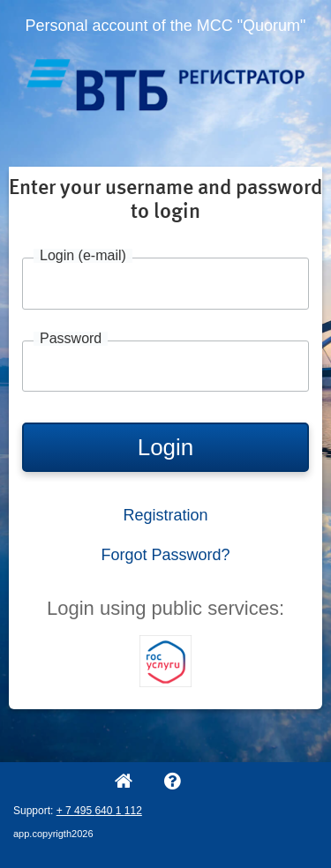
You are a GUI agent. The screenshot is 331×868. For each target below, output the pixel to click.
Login (166, 447)
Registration (165, 515)
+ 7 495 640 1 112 (99, 811)
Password (71, 339)
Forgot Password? (165, 555)
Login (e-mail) (83, 256)
